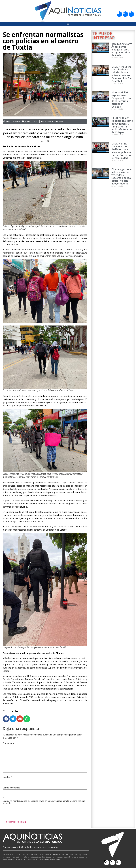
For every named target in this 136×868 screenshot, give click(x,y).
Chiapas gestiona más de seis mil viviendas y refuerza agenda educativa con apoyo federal (122, 176)
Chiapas (47, 121)
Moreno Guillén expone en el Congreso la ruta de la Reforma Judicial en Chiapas (121, 99)
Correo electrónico (12, 788)
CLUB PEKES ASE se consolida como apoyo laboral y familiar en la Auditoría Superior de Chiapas (122, 125)
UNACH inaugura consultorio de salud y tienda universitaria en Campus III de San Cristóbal (122, 74)
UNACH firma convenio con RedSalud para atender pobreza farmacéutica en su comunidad (121, 151)
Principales (58, 121)
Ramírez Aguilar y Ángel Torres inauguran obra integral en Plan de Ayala (122, 50)
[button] (68, 24)
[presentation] (23, 813)
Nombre (7, 777)
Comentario (9, 743)
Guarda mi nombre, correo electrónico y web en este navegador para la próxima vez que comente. (44, 802)
